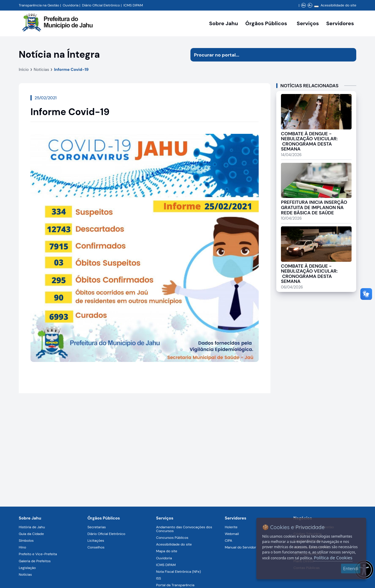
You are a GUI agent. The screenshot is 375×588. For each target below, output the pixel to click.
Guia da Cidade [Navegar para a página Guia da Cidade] (31, 534)
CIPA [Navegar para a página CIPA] (228, 541)
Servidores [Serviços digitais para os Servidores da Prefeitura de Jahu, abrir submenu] (340, 23)
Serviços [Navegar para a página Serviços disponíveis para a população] (308, 23)
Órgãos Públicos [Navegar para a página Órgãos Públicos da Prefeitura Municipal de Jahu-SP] (104, 518)
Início (24, 69)
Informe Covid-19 (71, 69)
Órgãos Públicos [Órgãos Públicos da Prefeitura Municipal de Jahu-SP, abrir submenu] (266, 23)
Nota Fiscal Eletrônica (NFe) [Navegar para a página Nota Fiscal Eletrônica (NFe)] (179, 572)
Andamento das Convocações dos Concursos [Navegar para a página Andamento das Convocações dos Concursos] (184, 529)
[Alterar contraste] (316, 6)
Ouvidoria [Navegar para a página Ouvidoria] (164, 558)
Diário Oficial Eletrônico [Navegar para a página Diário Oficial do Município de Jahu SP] (101, 5)
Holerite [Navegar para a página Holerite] (231, 527)
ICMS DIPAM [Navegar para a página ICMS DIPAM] (166, 565)
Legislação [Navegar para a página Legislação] (27, 568)
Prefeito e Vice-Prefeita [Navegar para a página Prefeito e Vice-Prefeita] (38, 554)
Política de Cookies (333, 558)
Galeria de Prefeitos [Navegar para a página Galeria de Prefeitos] (35, 561)
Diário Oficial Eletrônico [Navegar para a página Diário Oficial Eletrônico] (106, 534)
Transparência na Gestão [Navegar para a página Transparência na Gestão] (39, 5)
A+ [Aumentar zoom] (303, 5)
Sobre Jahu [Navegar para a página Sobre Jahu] (224, 23)
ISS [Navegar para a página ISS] (159, 578)
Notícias (41, 69)
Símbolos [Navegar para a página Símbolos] (26, 541)
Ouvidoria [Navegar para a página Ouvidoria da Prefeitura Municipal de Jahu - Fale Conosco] (71, 5)
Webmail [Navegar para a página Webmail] (232, 534)
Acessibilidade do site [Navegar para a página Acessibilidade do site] (338, 5)
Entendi (351, 569)
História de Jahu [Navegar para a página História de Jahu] (32, 527)
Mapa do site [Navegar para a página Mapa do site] (167, 551)
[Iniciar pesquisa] (350, 55)
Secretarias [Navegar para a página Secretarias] (97, 527)
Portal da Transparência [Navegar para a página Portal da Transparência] (175, 585)
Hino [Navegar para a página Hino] (22, 547)
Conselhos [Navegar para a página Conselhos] (96, 547)
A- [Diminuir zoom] (310, 5)
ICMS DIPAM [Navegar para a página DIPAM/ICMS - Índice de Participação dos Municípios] (133, 5)
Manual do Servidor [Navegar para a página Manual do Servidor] (240, 547)
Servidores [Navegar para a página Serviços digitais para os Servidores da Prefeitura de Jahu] (236, 518)
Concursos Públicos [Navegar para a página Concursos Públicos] (172, 538)
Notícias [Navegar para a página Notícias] (25, 575)
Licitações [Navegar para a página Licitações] (96, 541)
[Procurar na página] (267, 55)
